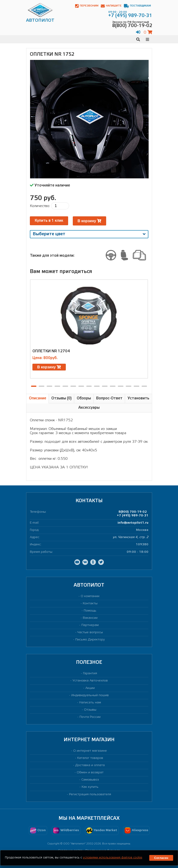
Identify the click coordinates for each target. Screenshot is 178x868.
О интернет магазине (90, 751)
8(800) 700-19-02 (133, 512)
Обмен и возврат (90, 773)
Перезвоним (87, 6)
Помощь (90, 611)
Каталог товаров (90, 758)
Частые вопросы (90, 632)
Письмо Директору (90, 640)
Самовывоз (90, 780)
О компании (90, 596)
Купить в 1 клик (49, 221)
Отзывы (90, 710)
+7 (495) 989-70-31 (133, 516)
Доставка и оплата (90, 765)
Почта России (90, 717)
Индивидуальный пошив (90, 695)
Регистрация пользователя (90, 794)
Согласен (161, 858)
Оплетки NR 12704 (51, 351)
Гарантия (90, 673)
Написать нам (90, 703)
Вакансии (90, 618)
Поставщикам (137, 6)
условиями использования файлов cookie (113, 858)
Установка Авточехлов (90, 681)
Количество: (40, 206)
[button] (34, 386)
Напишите (111, 6)
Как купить (90, 787)
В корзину (90, 221)
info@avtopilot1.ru (133, 523)
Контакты (90, 603)
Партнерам (90, 625)
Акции (90, 688)
